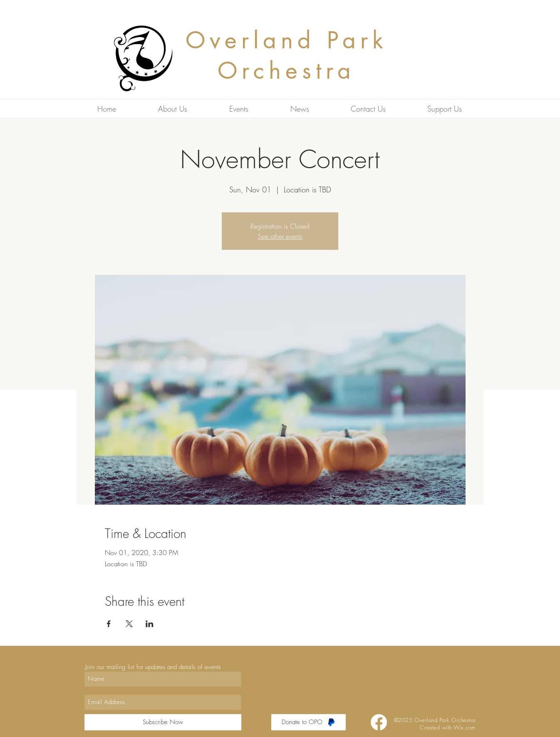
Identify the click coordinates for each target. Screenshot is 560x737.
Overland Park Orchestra (287, 55)
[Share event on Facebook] (109, 624)
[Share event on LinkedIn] (150, 624)
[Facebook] (379, 722)
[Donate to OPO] (308, 722)
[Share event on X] (129, 624)
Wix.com (465, 727)
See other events (280, 236)
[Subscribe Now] (163, 722)
